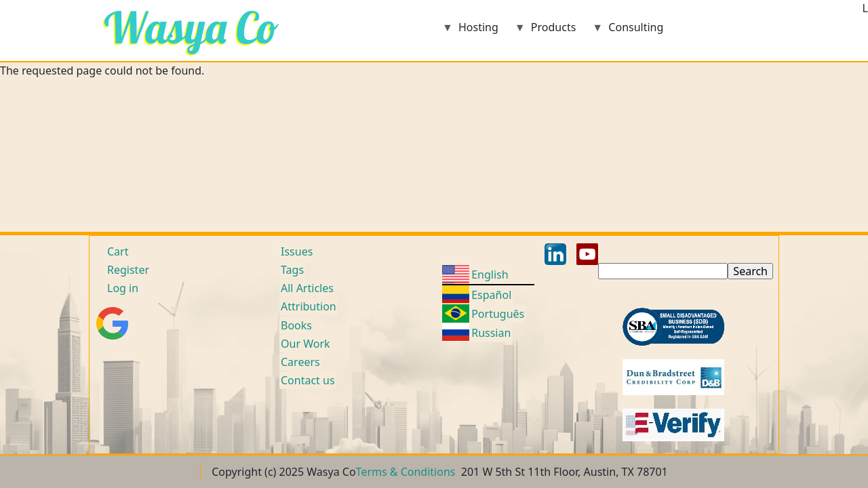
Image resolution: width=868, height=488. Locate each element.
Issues (297, 251)
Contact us (308, 380)
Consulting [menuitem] (628, 32)
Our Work (305, 344)
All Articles (307, 288)
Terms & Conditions (406, 472)
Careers (300, 362)
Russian (491, 333)
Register (128, 270)
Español (491, 295)
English (490, 274)
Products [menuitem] (546, 32)
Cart (118, 251)
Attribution (309, 306)
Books (296, 325)
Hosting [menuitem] (470, 32)
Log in (123, 288)
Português (498, 314)
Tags (292, 270)
